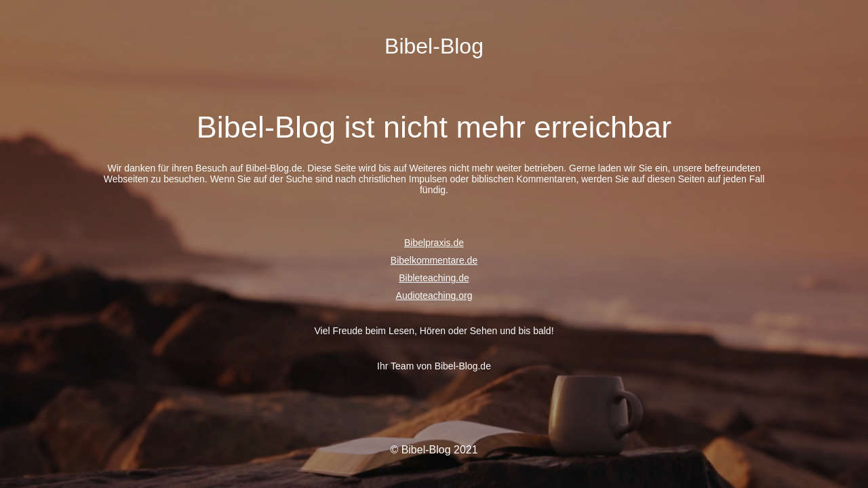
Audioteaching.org (434, 296)
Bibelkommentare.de (434, 260)
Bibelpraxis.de (434, 243)
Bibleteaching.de (434, 278)
